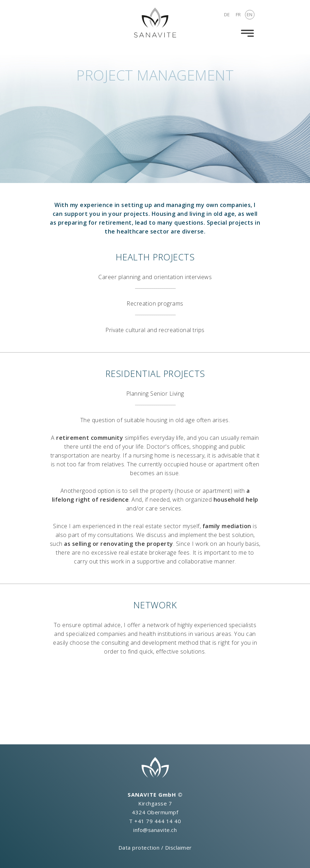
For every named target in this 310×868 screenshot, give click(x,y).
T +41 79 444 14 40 (155, 821)
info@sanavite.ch (155, 830)
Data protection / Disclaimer (155, 848)
